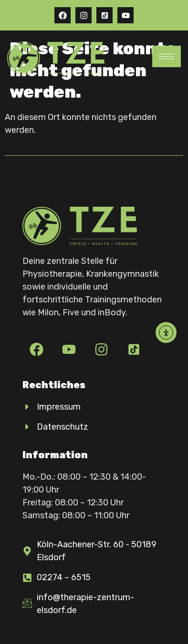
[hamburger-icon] (167, 56)
